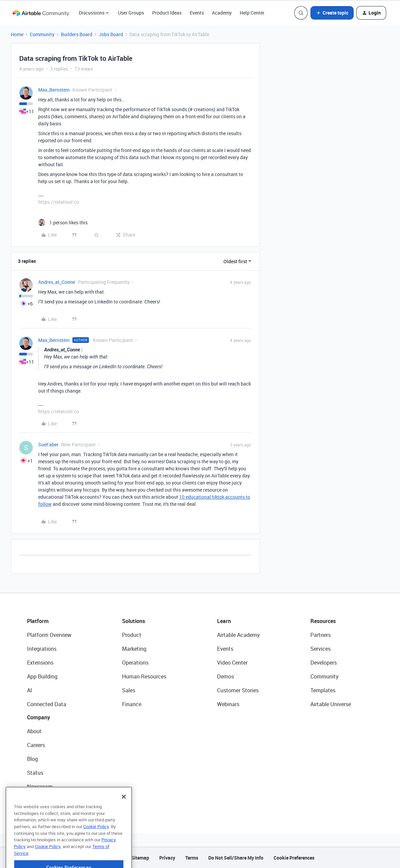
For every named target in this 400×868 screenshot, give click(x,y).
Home (17, 34)
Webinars (228, 704)
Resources (323, 621)
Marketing (134, 649)
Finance (132, 704)
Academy (222, 13)
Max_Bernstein (54, 90)
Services (321, 649)
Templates (323, 690)
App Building (42, 676)
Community (42, 34)
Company (39, 717)
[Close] (124, 816)
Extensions (40, 663)
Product (132, 635)
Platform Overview (49, 635)
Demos (226, 676)
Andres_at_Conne (57, 282)
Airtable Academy (238, 635)
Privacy (167, 858)
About (34, 731)
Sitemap (140, 858)
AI (30, 690)
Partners (321, 635)
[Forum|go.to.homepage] (41, 13)
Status (35, 773)
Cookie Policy (96, 846)
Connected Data (47, 704)
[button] (332, 13)
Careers (36, 745)
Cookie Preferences (294, 858)
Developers (324, 663)
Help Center (252, 13)
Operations (135, 663)
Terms (192, 858)
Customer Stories (238, 690)
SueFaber (48, 444)
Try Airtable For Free (51, 800)
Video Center (232, 663)
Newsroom (40, 787)
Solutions (134, 621)
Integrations (42, 649)
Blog (32, 759)
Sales (129, 690)
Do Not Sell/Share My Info (236, 858)
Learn (224, 621)
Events (197, 13)
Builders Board (77, 34)
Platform (38, 621)
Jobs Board (111, 34)
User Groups (131, 13)
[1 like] (63, 222)
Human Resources (144, 676)
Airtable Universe (331, 704)
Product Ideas (167, 13)
